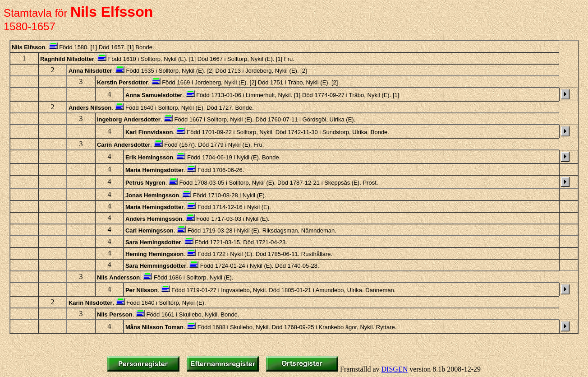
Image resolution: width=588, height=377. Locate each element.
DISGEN (395, 369)
